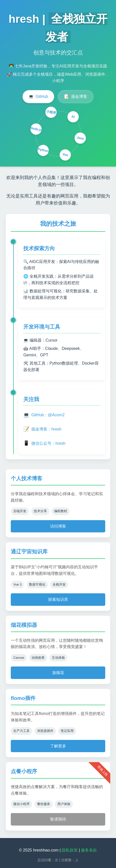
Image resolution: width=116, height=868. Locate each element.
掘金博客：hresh (42, 429)
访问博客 (58, 526)
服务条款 (89, 850)
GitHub (38, 97)
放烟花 (58, 673)
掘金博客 (76, 97)
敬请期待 (58, 819)
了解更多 (58, 746)
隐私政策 (70, 850)
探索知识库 (58, 599)
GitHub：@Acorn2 (44, 415)
